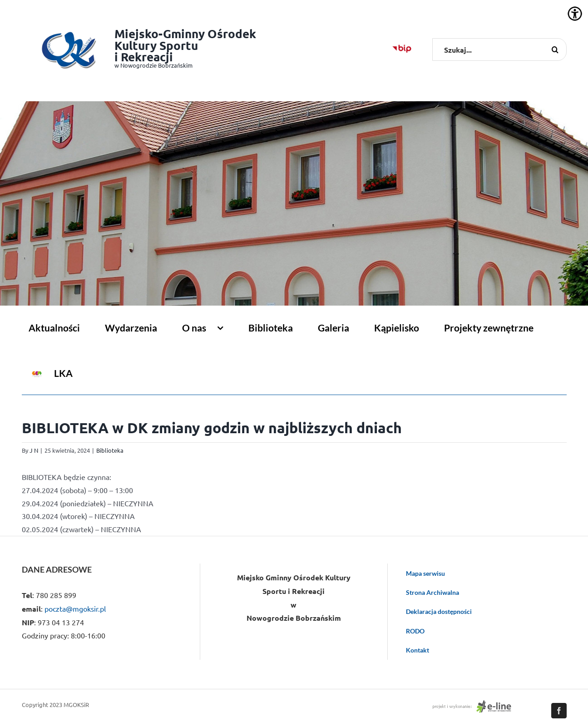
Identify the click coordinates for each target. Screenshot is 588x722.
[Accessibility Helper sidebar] (575, 14)
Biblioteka (110, 450)
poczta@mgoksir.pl (75, 608)
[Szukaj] (555, 49)
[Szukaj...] (499, 49)
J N (34, 450)
